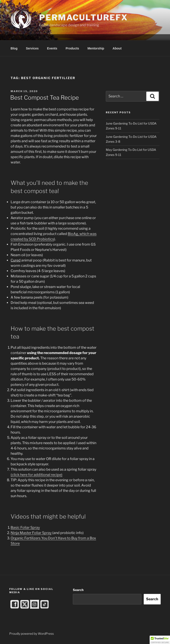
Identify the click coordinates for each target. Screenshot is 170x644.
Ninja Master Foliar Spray (31, 533)
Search (78, 590)
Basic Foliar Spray (25, 528)
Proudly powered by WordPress (32, 634)
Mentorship (96, 48)
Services (32, 48)
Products (72, 48)
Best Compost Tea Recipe (44, 98)
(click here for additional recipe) (37, 475)
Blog (14, 48)
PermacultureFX (83, 17)
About (117, 48)
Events (52, 48)
